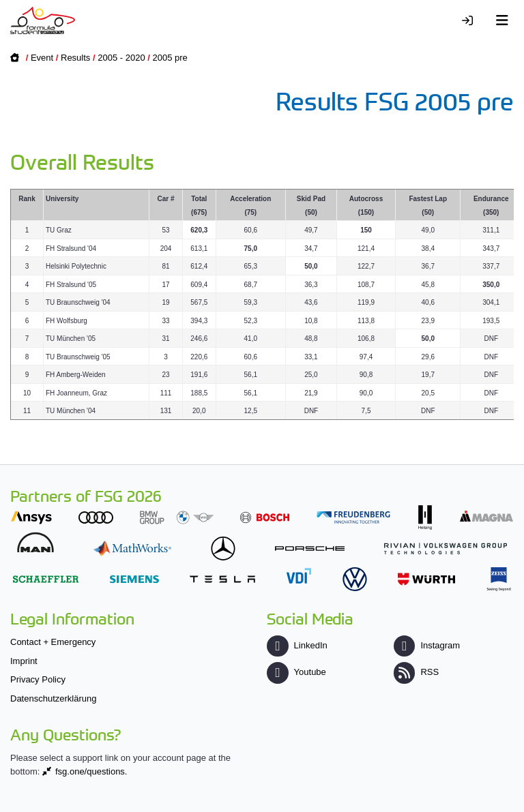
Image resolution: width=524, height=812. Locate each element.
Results (75, 58)
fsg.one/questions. (91, 771)
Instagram (427, 645)
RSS (416, 672)
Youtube (296, 672)
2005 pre (170, 58)
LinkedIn (297, 645)
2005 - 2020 (121, 58)
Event (42, 58)
